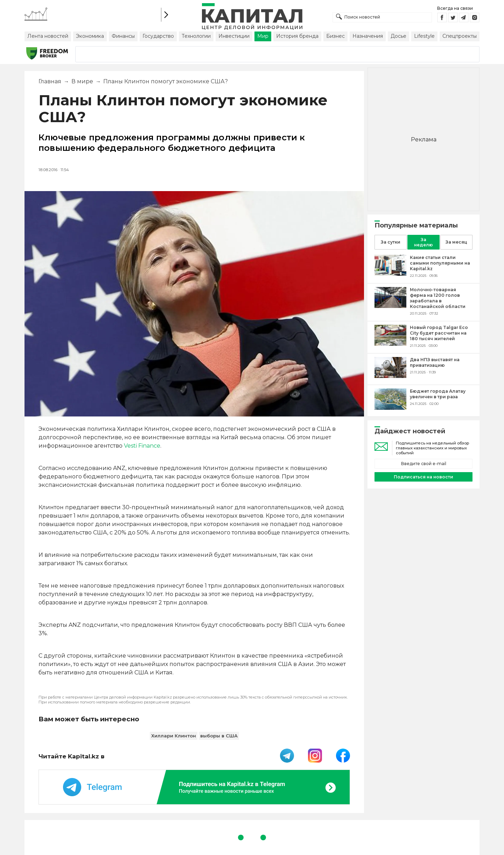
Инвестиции (234, 36)
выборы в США (219, 736)
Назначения (368, 36)
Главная (50, 81)
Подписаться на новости (423, 477)
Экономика (90, 36)
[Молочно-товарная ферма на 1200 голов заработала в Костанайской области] (390, 306)
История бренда (297, 36)
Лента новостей (48, 36)
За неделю (423, 242)
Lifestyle (424, 36)
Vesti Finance (142, 446)
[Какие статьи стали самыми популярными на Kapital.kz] (390, 274)
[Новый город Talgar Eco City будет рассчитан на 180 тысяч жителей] (390, 344)
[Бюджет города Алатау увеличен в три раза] (390, 408)
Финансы (123, 36)
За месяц (456, 242)
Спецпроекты (460, 36)
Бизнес (335, 36)
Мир (263, 36)
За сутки (391, 242)
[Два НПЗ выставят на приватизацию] (390, 376)
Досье (398, 36)
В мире (82, 81)
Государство (158, 36)
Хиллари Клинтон (174, 736)
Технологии (196, 36)
